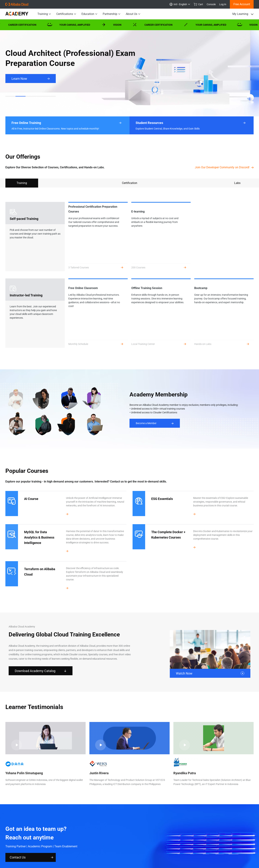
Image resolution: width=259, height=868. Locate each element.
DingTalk (178, 846)
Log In (223, 4)
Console (211, 4)
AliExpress (75, 846)
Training (44, 14)
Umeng (160, 846)
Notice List (72, 840)
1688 (101, 846)
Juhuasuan (61, 846)
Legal (54, 840)
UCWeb (150, 846)
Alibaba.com (90, 846)
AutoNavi (140, 846)
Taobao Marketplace (34, 846)
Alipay (188, 846)
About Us (133, 14)
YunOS (129, 846)
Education (89, 14)
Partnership (112, 14)
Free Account (242, 4)
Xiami (169, 846)
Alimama (111, 846)
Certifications (66, 14)
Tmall (50, 846)
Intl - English (180, 4)
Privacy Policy (33, 840)
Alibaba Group (13, 846)
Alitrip (120, 846)
